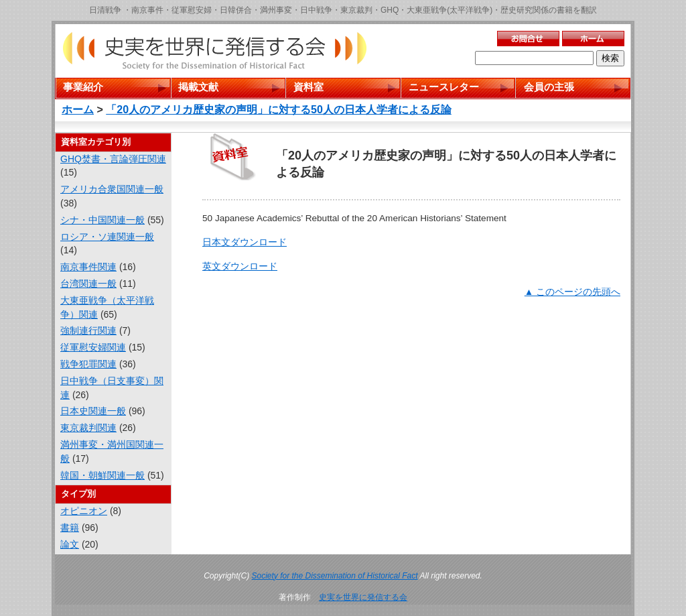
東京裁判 (356, 10)
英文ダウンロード (240, 266)
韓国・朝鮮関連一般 (102, 475)
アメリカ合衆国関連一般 (112, 189)
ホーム (78, 110)
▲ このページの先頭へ (572, 292)
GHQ (390, 10)
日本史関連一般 (93, 411)
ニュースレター (444, 87)
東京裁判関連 (88, 428)
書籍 (70, 528)
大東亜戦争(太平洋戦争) (450, 10)
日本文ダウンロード (245, 242)
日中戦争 (316, 10)
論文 (70, 544)
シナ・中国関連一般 (102, 220)
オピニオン (84, 511)
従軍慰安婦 (192, 10)
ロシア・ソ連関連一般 (107, 237)
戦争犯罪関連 (88, 364)
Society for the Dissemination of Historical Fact (335, 576)
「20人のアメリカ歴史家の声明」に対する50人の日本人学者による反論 (279, 110)
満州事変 (276, 10)
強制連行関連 (88, 330)
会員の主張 (549, 87)
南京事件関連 (88, 267)
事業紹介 (83, 87)
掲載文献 (198, 87)
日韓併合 (236, 10)
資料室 (308, 87)
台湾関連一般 (88, 284)
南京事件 (147, 10)
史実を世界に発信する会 (363, 597)
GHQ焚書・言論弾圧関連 (113, 159)
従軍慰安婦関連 (93, 347)
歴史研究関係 (525, 10)
